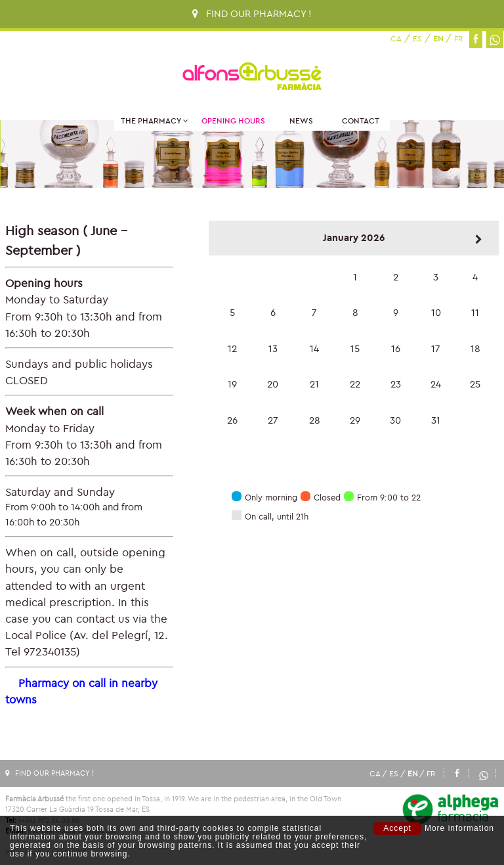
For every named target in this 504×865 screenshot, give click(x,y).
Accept (397, 828)
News (301, 121)
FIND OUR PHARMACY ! (252, 13)
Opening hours (233, 121)
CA (396, 38)
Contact (361, 121)
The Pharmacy (155, 121)
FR (458, 38)
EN (438, 38)
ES (417, 38)
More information (459, 829)
